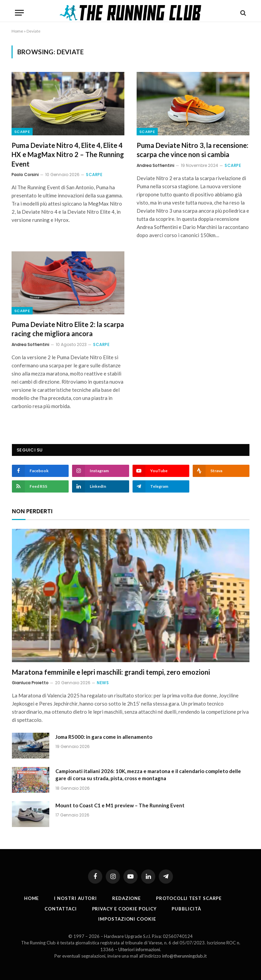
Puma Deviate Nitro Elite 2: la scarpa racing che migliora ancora (68, 329)
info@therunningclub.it (184, 956)
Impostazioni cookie (127, 919)
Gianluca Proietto (30, 683)
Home (17, 31)
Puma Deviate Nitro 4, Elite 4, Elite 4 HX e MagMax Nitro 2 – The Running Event (68, 154)
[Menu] (19, 13)
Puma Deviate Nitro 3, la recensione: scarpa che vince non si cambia (193, 150)
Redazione (126, 898)
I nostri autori (75, 898)
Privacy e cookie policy (124, 909)
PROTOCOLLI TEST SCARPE (189, 898)
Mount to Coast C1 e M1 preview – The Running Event (120, 805)
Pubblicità (186, 909)
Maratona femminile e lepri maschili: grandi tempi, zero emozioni (111, 672)
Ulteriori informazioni (139, 949)
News (103, 683)
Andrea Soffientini (155, 165)
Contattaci (60, 909)
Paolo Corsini (25, 175)
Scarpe (22, 132)
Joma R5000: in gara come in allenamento (104, 737)
